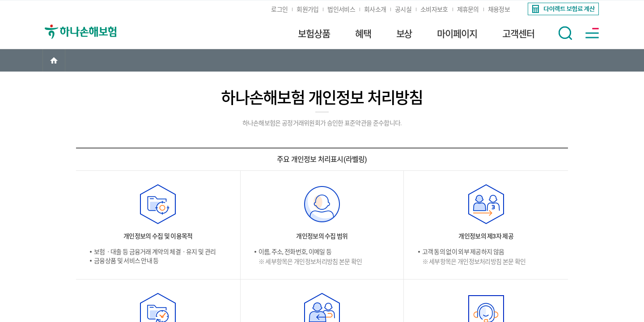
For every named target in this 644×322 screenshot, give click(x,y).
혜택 (363, 34)
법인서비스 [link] (341, 9)
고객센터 (518, 34)
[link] (562, 9)
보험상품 (314, 34)
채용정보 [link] (499, 9)
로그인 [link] (279, 9)
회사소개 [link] (375, 9)
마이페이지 (457, 34)
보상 (404, 34)
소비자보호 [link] (434, 9)
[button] (565, 33)
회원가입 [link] (307, 9)
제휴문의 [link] (468, 9)
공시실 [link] (403, 9)
